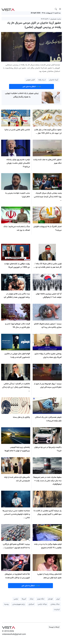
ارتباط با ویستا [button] (54, 627)
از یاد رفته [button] (42, 80)
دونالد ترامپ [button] (42, 604)
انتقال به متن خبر (32, 87)
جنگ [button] (32, 599)
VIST (8, 9)
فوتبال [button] (50, 599)
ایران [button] (58, 599)
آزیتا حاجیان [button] (54, 80)
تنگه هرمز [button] (41, 599)
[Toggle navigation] (60, 9)
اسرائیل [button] (31, 604)
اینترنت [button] (57, 609)
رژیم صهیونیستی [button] (19, 604)
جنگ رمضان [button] (55, 604)
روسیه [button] (6, 604)
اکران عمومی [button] (30, 80)
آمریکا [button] (24, 599)
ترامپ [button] (16, 599)
